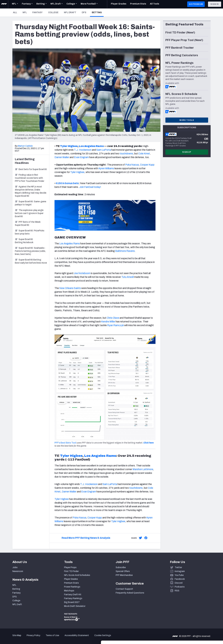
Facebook (180, 579)
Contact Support (124, 589)
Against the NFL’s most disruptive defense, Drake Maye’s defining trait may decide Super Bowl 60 (31, 191)
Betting (98, 12)
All (15, 12)
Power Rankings (72, 587)
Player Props (70, 567)
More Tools (187, 120)
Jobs (15, 567)
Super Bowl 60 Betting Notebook (24, 241)
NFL (25, 12)
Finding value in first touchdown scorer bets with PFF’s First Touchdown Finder (30, 178)
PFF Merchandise (124, 575)
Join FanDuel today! (90, 187)
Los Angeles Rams (100, 456)
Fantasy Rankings (73, 598)
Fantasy (37, 12)
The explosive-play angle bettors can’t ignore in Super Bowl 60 (29, 213)
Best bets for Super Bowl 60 (31, 169)
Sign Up (187, 152)
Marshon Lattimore (143, 469)
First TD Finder (71, 571)
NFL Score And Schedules (77, 575)
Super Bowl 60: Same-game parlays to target (31, 203)
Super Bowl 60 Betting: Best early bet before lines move (31, 261)
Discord (179, 583)
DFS (84, 12)
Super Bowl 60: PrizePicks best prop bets (30, 232)
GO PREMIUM (196, 4)
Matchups (69, 591)
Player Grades (71, 579)
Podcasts (180, 587)
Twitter (178, 567)
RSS (177, 591)
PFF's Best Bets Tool (65, 443)
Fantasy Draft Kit (73, 595)
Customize (197, 626)
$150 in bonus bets (67, 183)
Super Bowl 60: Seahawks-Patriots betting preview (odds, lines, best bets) (30, 251)
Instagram (180, 571)
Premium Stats (71, 583)
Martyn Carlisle (25, 146)
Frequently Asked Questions (130, 593)
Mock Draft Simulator (75, 606)
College (53, 12)
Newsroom (18, 571)
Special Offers (123, 571)
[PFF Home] (4, 4)
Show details (48, 638)
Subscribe (121, 567)
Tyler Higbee (71, 456)
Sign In (215, 4)
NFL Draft (70, 12)
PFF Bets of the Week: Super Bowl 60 (28, 224)
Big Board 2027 (72, 602)
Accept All (197, 616)
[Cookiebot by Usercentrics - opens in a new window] (20, 638)
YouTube (179, 575)
